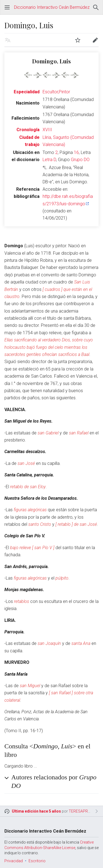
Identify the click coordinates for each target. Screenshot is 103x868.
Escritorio (37, 861)
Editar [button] (95, 40)
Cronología (28, 130)
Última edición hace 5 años (36, 811)
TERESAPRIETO (82, 811)
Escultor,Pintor (56, 92)
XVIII (47, 130)
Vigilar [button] (78, 40)
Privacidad (14, 861)
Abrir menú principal (7, 7)
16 (76, 152)
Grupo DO (80, 160)
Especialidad (27, 92)
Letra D (49, 160)
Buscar (96, 7)
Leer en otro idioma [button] (8, 40)
